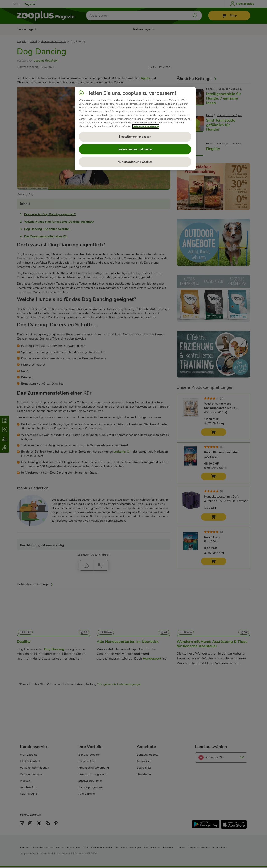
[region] (135, 129)
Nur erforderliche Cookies (135, 162)
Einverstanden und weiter (135, 149)
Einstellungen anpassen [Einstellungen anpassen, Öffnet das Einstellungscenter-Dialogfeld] (135, 137)
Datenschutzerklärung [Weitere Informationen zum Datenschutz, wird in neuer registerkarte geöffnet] (146, 126)
